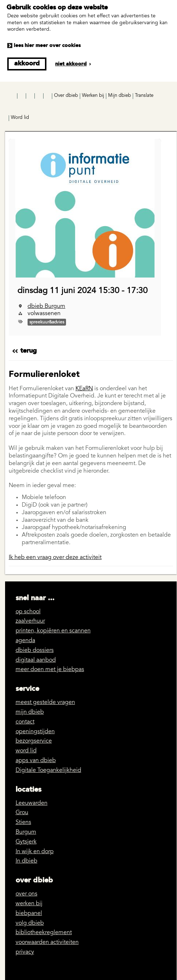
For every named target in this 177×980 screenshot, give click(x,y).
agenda (25, 641)
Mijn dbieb (120, 96)
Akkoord (27, 64)
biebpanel (29, 914)
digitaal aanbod (36, 660)
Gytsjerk (26, 842)
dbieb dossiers (35, 650)
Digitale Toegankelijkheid (48, 770)
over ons (26, 894)
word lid (26, 751)
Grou (22, 813)
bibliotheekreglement (44, 933)
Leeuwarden (32, 803)
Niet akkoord (71, 64)
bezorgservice (34, 741)
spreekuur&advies (47, 322)
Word (20, 118)
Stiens (23, 822)
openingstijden (35, 732)
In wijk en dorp (35, 852)
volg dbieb (30, 923)
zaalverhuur (30, 621)
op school (28, 612)
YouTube (31, 96)
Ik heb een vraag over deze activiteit (55, 558)
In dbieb (26, 861)
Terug (28, 351)
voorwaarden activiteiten (47, 942)
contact (25, 722)
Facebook (13, 96)
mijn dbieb (30, 712)
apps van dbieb (36, 761)
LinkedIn (40, 96)
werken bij (29, 904)
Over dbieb (66, 96)
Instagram (22, 96)
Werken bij (93, 96)
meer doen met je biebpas (50, 670)
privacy (25, 952)
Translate (144, 96)
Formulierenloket (44, 375)
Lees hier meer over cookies (47, 46)
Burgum (26, 832)
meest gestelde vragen (45, 702)
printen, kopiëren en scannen (53, 631)
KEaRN (84, 389)
